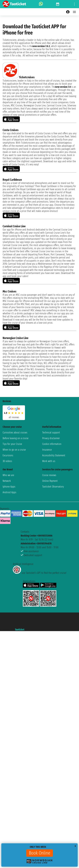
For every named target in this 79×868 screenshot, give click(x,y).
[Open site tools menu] (74, 4)
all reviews (14, 417)
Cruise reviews (49, 475)
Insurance (47, 450)
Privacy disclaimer (51, 438)
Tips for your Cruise (12, 444)
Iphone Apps (9, 487)
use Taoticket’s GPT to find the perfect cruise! (40, 573)
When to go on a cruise (14, 450)
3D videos (7, 461)
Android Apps (9, 492)
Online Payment (50, 481)
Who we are (8, 475)
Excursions (8, 455)
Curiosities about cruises (15, 433)
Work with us (49, 461)
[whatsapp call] (41, 4)
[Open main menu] (74, 12)
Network (7, 481)
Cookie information (52, 444)
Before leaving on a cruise (16, 438)
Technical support (51, 433)
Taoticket (20, 630)
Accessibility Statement (54, 455)
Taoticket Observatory (53, 487)
